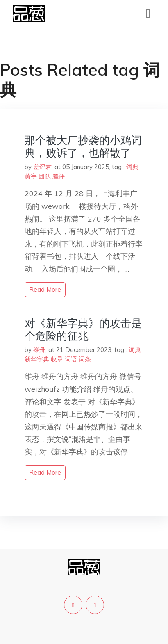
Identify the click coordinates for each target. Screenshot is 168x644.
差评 (59, 176)
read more (45, 289)
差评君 (42, 167)
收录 (57, 359)
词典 (132, 167)
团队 (45, 176)
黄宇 (31, 176)
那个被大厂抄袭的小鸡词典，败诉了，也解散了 (83, 146)
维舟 (39, 350)
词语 (71, 359)
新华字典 (37, 359)
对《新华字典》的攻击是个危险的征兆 (83, 329)
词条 (85, 359)
